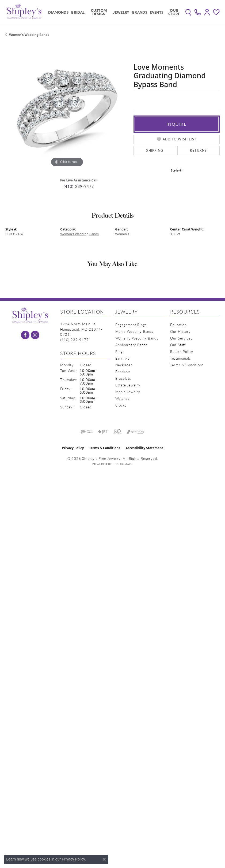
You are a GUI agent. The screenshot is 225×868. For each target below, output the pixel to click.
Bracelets (123, 378)
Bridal (78, 12)
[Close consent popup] (104, 859)
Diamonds (58, 12)
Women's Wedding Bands (29, 35)
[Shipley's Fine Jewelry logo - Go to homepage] (24, 12)
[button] (188, 12)
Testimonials (181, 358)
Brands (140, 12)
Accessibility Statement (144, 448)
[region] (67, 107)
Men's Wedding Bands (134, 331)
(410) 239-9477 (79, 186)
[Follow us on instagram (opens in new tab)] (35, 335)
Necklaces (124, 365)
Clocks (121, 405)
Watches (123, 398)
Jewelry (121, 12)
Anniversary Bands (131, 345)
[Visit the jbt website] (103, 432)
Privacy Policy (73, 448)
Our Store (174, 12)
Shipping (155, 150)
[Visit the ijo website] (87, 432)
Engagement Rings (131, 325)
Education (178, 325)
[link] (198, 12)
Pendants (123, 372)
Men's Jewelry (128, 392)
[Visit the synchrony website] (136, 432)
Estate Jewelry (128, 385)
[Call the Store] (74, 340)
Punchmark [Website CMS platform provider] (123, 464)
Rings (120, 351)
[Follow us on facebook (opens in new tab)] (25, 335)
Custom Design (99, 12)
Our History (180, 331)
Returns (198, 150)
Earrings (122, 358)
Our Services (181, 338)
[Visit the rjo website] (117, 432)
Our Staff (178, 345)
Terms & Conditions (187, 365)
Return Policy (182, 351)
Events (157, 12)
